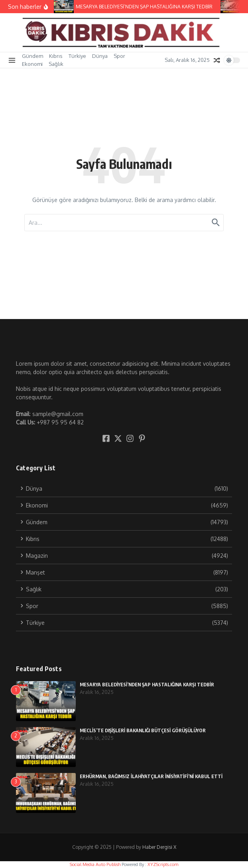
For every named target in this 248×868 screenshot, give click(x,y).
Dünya (100, 56)
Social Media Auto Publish (95, 864)
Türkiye (77, 56)
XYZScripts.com (163, 864)
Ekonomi (32, 64)
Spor (119, 56)
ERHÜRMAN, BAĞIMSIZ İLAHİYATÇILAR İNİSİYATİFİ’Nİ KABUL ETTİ (151, 776)
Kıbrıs (56, 56)
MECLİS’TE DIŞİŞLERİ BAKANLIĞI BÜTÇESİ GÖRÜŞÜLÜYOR (143, 730)
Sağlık (56, 64)
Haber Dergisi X (159, 847)
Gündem (32, 56)
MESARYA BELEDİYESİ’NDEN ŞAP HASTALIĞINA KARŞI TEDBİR (147, 685)
